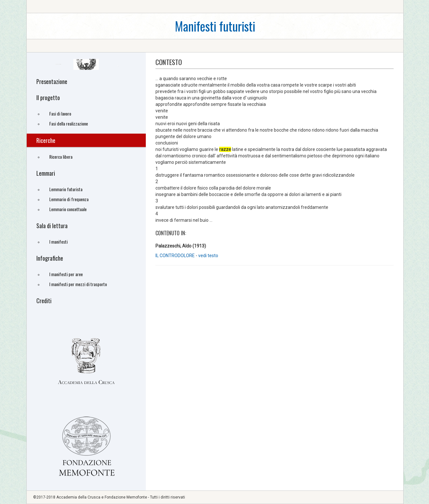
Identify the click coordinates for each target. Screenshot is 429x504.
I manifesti (58, 242)
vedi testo (208, 256)
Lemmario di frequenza (69, 199)
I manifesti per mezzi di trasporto (78, 284)
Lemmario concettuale (68, 209)
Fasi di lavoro (60, 113)
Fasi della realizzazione (69, 123)
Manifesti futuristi (215, 26)
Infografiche (50, 258)
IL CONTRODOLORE (176, 256)
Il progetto (48, 98)
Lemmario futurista (66, 189)
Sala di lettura (52, 226)
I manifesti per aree (66, 274)
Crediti (44, 301)
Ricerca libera (61, 157)
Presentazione (52, 81)
